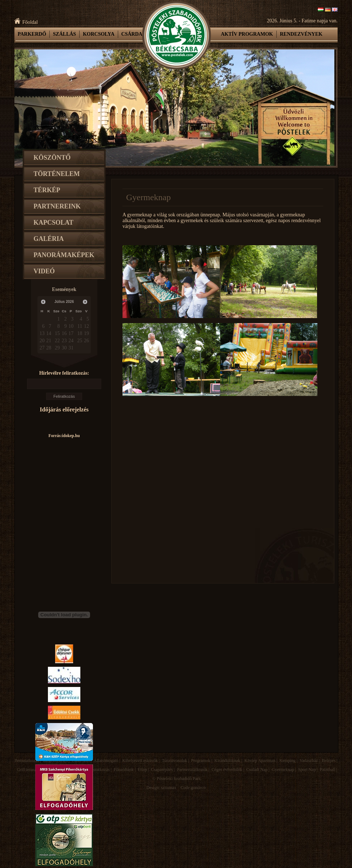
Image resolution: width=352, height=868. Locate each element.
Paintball (328, 770)
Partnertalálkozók (192, 770)
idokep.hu (71, 436)
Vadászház (309, 761)
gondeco (198, 788)
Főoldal (26, 22)
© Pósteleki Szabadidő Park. (177, 779)
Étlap (142, 770)
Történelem (57, 174)
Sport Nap (307, 770)
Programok (200, 761)
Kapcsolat (54, 222)
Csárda (132, 34)
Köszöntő (52, 158)
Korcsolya (99, 34)
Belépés (329, 761)
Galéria (49, 239)
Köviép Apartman (260, 761)
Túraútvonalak (174, 761)
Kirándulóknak (227, 761)
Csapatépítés (162, 770)
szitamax (169, 788)
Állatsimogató (106, 761)
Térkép (47, 190)
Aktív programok (247, 34)
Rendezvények (301, 34)
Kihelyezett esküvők (140, 761)
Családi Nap (257, 770)
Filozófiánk (124, 770)
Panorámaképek (64, 255)
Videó (44, 271)
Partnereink (57, 206)
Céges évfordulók (227, 770)
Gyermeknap (283, 770)
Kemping (288, 761)
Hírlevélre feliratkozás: (64, 373)
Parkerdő (32, 34)
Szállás (64, 34)
